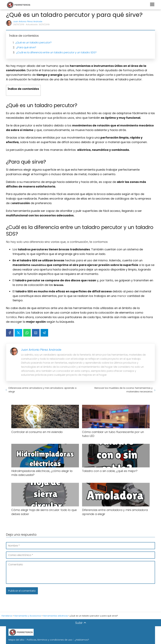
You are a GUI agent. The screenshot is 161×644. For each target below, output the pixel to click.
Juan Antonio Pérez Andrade (28, 21)
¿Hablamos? (82, 640)
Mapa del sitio (16, 640)
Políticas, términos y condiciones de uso (50, 640)
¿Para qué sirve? (26, 47)
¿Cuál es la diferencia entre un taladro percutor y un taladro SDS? (56, 52)
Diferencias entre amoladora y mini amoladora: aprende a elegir (42, 390)
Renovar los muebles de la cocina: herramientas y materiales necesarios (124, 390)
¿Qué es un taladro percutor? (33, 43)
